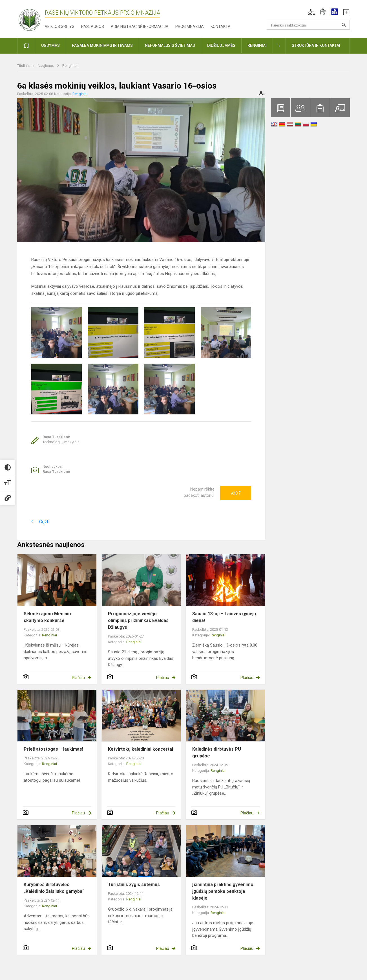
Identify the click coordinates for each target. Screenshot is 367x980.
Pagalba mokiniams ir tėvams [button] (102, 45)
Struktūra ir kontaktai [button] (316, 45)
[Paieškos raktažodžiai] (308, 25)
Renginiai (70, 66)
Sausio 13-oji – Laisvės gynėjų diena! (224, 617)
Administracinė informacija (140, 27)
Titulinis (24, 66)
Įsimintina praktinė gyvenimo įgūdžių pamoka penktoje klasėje (223, 891)
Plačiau (78, 678)
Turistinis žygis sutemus (134, 885)
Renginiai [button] (257, 45)
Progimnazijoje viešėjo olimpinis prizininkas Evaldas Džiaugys (138, 620)
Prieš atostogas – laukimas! (53, 749)
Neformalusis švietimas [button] (170, 45)
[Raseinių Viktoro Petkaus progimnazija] (33, 18)
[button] (311, 12)
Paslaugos (93, 27)
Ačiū (236, 493)
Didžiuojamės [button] (221, 45)
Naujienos (46, 66)
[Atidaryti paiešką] (344, 25)
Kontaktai (221, 27)
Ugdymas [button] (50, 45)
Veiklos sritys (60, 27)
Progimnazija (190, 27)
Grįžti (44, 522)
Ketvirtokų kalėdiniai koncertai (141, 749)
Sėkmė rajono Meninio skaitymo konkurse (47, 617)
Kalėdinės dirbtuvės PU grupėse (217, 752)
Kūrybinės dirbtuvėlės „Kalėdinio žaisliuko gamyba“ (54, 888)
